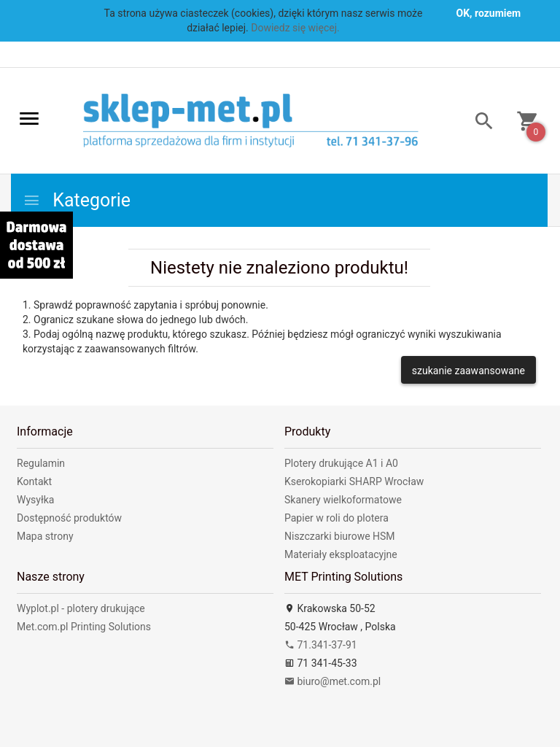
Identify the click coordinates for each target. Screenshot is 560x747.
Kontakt (34, 481)
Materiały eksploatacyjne (341, 554)
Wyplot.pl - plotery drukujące (81, 608)
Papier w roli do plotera (337, 518)
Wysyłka (35, 500)
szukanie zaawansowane (468, 371)
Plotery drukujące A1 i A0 (341, 463)
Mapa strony (45, 536)
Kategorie (77, 200)
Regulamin (41, 463)
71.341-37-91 (321, 645)
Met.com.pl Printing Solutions (84, 627)
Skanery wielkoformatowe (343, 500)
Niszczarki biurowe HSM (340, 536)
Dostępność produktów (69, 518)
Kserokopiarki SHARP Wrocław (354, 481)
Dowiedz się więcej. (295, 28)
